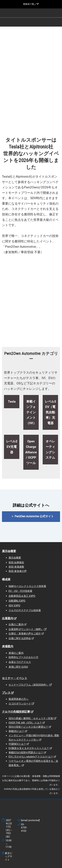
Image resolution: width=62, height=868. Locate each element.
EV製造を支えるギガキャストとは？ (29, 748)
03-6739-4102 (24, 828)
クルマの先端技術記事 (16, 712)
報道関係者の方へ (19, 699)
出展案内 (8, 618)
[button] (31, 516)
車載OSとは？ (16, 731)
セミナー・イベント (15, 678)
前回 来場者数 (16, 567)
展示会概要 (9, 551)
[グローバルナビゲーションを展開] (31, 4)
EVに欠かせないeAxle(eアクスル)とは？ (31, 757)
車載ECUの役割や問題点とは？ (26, 753)
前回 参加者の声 (18, 571)
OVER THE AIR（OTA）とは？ (25, 723)
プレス (6, 693)
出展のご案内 (16, 624)
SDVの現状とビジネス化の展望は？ (28, 727)
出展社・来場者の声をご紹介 (25, 634)
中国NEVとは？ (17, 744)
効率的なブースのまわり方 (23, 657)
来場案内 (8, 646)
